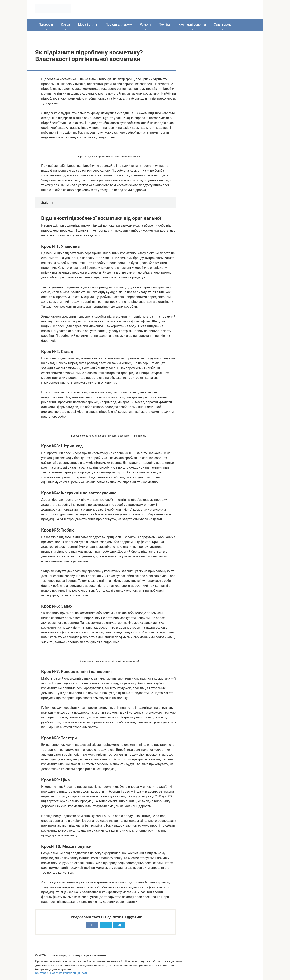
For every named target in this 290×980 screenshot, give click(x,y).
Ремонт (145, 24)
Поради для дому (119, 24)
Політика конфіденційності (68, 973)
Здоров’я (46, 24)
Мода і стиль (88, 24)
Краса (65, 24)
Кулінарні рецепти (192, 24)
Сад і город (222, 24)
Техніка (165, 24)
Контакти (42, 973)
